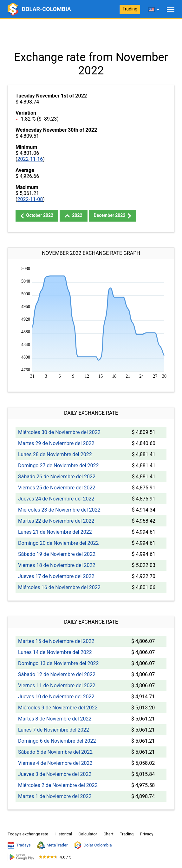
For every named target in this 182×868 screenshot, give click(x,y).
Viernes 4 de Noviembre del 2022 (55, 763)
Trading (130, 9)
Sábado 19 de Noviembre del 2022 (57, 554)
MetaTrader (52, 845)
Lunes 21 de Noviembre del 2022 (55, 532)
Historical (63, 834)
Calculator (88, 834)
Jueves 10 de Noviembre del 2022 (56, 697)
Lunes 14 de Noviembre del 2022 (55, 652)
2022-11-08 (30, 199)
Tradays (19, 845)
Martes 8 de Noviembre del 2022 (55, 719)
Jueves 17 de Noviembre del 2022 (56, 576)
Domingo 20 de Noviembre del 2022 (58, 543)
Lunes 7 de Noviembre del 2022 (54, 730)
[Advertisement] (91, 35)
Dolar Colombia (93, 845)
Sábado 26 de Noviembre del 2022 (57, 477)
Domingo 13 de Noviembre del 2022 (58, 663)
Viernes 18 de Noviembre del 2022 (57, 565)
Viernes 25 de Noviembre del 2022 (57, 488)
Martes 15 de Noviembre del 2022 (56, 641)
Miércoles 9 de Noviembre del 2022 (58, 708)
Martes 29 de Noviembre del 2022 (56, 443)
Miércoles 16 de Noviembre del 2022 (59, 587)
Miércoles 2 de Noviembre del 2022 (58, 785)
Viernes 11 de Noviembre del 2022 (57, 686)
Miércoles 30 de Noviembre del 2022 (59, 432)
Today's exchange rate (28, 834)
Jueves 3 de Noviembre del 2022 (55, 774)
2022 (74, 215)
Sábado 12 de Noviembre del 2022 (57, 674)
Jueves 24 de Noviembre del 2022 (56, 499)
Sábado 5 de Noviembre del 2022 (55, 752)
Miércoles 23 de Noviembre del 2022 (59, 510)
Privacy (146, 834)
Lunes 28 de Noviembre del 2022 (55, 454)
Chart (108, 834)
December (112, 216)
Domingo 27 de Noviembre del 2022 (58, 465)
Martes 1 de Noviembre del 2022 (55, 796)
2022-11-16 (30, 159)
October (37, 216)
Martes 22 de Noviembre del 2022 (56, 521)
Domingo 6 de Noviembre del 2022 (57, 741)
